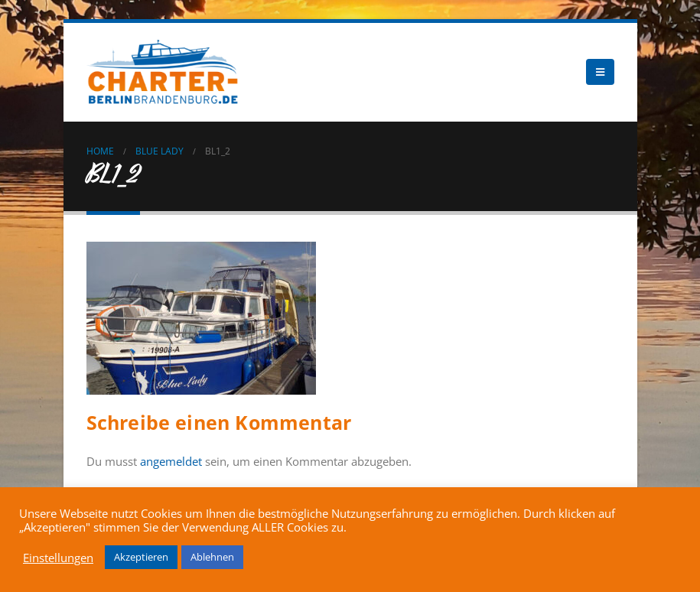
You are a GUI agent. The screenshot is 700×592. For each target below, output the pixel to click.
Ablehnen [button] (212, 557)
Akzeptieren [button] (141, 557)
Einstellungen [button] (58, 558)
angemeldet (171, 461)
